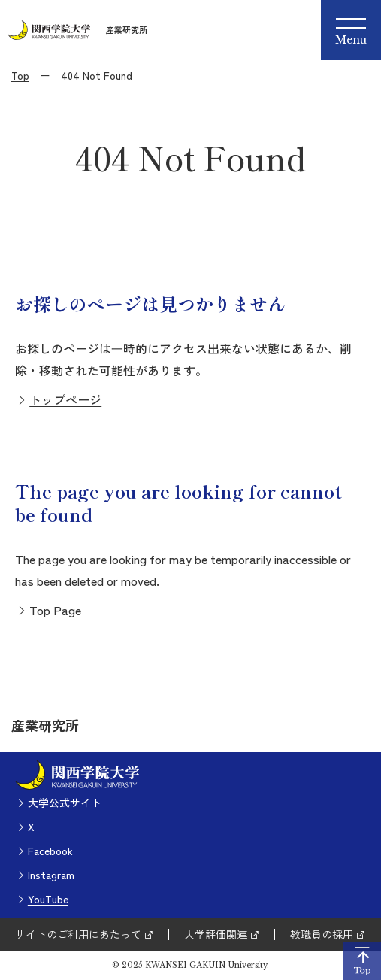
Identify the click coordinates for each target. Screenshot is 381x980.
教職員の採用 (322, 934)
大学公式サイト (65, 803)
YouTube (48, 899)
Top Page (55, 610)
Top (20, 75)
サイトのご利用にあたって (78, 934)
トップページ (65, 399)
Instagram (51, 875)
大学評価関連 (216, 934)
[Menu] (351, 30)
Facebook (50, 851)
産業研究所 (127, 29)
